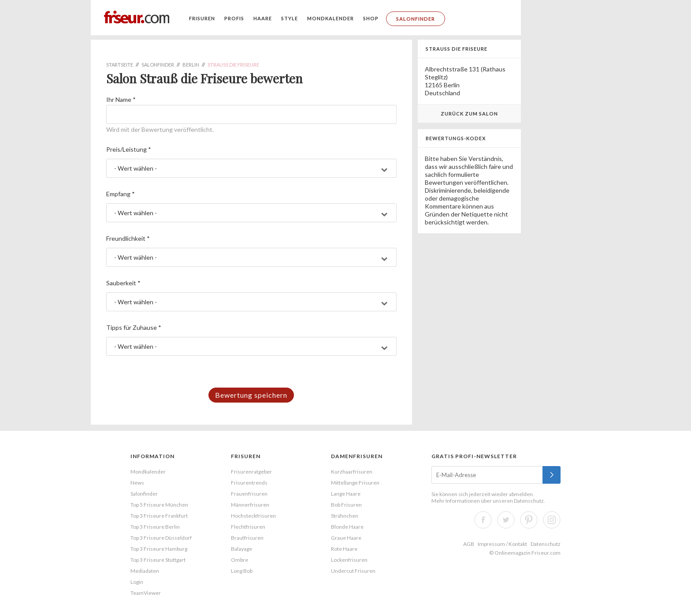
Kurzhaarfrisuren (352, 472)
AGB (469, 544)
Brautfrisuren (247, 538)
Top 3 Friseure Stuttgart (158, 560)
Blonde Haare (347, 527)
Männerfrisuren (250, 505)
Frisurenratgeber (251, 472)
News (137, 483)
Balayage (241, 549)
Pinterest (529, 520)
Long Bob (242, 571)
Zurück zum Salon (469, 114)
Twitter (506, 520)
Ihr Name (121, 99)
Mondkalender (331, 18)
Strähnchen (345, 516)
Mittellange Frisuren (355, 483)
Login (137, 582)
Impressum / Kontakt (502, 544)
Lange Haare (346, 494)
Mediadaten (145, 571)
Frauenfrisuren (249, 494)
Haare (263, 18)
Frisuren (202, 18)
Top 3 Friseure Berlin (155, 527)
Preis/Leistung (129, 149)
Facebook (483, 520)
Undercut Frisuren (353, 571)
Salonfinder (416, 19)
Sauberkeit (123, 283)
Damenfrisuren (357, 456)
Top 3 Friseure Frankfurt (159, 516)
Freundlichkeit (128, 238)
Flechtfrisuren (248, 527)
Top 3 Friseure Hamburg (159, 549)
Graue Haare (346, 538)
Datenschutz (529, 501)
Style (290, 18)
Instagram (552, 520)
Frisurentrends (249, 483)
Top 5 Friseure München (159, 505)
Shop (371, 18)
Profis (234, 18)
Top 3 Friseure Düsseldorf (161, 538)
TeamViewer (146, 593)
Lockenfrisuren (349, 560)
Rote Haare (344, 549)
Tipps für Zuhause (134, 327)
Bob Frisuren (346, 505)
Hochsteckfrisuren (253, 516)
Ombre (240, 560)
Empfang (121, 194)
